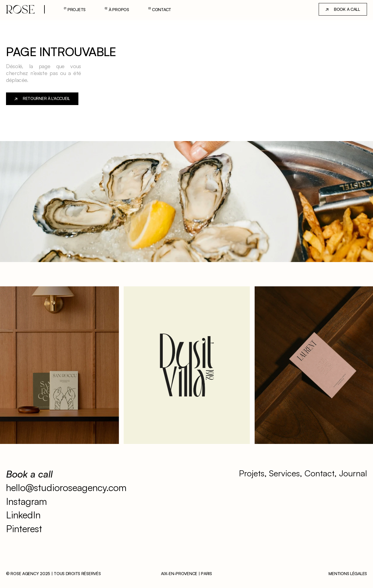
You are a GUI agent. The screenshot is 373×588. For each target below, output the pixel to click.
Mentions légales (348, 573)
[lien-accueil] (20, 9)
